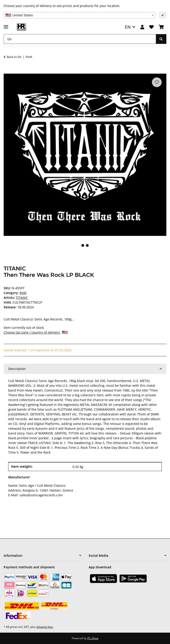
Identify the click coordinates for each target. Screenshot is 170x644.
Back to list (14, 57)
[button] (142, 27)
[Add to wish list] (157, 82)
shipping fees (45, 627)
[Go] (80, 39)
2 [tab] (87, 245)
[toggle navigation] (6, 25)
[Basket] (161, 27)
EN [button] (128, 27)
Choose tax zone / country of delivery (36, 332)
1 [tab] (83, 245)
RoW (23, 293)
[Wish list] (151, 27)
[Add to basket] (7, 71)
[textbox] (79, 15)
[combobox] (79, 15)
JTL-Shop (93, 638)
